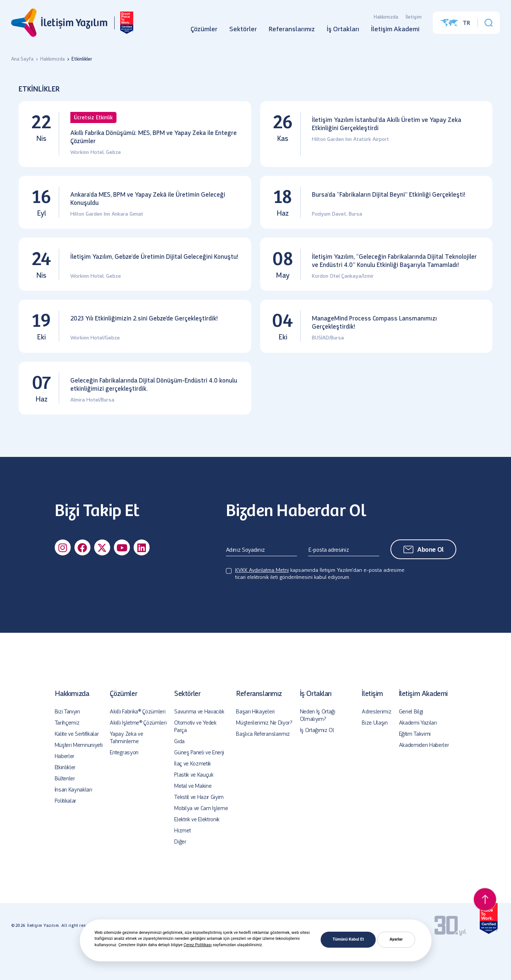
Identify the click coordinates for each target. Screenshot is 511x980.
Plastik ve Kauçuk (194, 807)
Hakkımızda (386, 20)
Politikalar (66, 833)
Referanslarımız (292, 32)
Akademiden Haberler (424, 777)
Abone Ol (430, 582)
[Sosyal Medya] (63, 580)
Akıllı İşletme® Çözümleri (138, 755)
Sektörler (243, 32)
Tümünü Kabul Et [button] (348, 939)
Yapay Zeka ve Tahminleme (126, 770)
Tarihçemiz (67, 755)
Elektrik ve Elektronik (197, 852)
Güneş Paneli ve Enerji (199, 785)
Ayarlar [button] (396, 939)
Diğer (180, 874)
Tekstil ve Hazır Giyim (199, 829)
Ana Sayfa (22, 59)
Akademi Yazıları (418, 755)
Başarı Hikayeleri (255, 744)
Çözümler (204, 32)
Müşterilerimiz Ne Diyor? (264, 755)
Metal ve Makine (193, 818)
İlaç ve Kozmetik (193, 796)
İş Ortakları (343, 32)
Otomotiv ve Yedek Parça (195, 759)
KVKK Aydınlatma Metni (262, 602)
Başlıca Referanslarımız (263, 766)
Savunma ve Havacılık (199, 744)
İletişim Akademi (395, 32)
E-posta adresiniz (328, 582)
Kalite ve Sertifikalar (77, 766)
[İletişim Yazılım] (58, 25)
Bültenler (65, 811)
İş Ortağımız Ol (317, 763)
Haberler (65, 789)
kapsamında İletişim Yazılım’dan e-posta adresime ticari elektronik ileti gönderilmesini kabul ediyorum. (320, 606)
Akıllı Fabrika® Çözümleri (138, 744)
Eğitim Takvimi (415, 766)
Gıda (179, 774)
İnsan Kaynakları (74, 822)
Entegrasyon (124, 785)
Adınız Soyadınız (246, 582)
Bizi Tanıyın (67, 744)
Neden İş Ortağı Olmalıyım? (318, 748)
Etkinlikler (65, 800)
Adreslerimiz (376, 744)
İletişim (414, 20)
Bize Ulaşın (375, 755)
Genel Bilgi (411, 744)
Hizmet (182, 863)
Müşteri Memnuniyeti (79, 777)
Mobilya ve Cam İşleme (201, 841)
